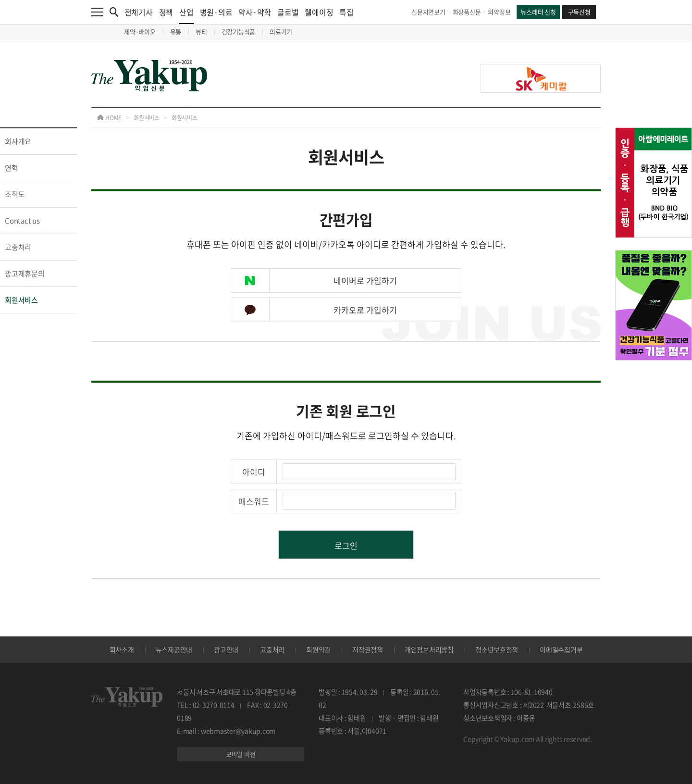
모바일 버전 (241, 754)
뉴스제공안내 (174, 649)
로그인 (346, 545)
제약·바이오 (140, 31)
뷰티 (201, 31)
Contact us (22, 221)
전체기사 (139, 12)
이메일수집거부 (561, 649)
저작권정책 (368, 649)
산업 (186, 15)
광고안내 (226, 649)
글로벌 (288, 12)
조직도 (15, 194)
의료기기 (281, 31)
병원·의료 (216, 12)
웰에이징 (319, 12)
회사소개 (122, 649)
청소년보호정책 (497, 649)
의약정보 (499, 12)
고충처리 (18, 247)
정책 (166, 12)
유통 (176, 31)
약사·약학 (255, 12)
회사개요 (18, 141)
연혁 (12, 168)
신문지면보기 (428, 12)
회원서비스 (147, 118)
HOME (109, 118)
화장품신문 (467, 12)
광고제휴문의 (25, 274)
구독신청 (579, 12)
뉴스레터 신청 (538, 12)
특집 (346, 12)
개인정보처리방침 (429, 649)
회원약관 (318, 649)
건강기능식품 (239, 31)
